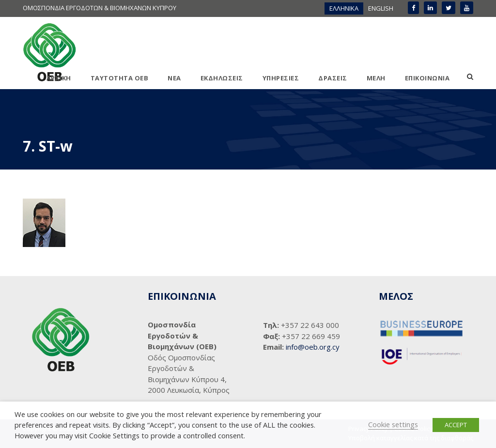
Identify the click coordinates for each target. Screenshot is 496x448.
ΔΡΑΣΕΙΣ (333, 78)
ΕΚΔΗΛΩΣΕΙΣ (222, 78)
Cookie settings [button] (393, 424)
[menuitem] (344, 8)
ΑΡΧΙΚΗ (59, 78)
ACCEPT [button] (456, 425)
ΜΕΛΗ (376, 78)
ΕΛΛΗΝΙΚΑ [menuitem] (344, 8)
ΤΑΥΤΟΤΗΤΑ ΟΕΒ (120, 78)
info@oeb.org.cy (313, 347)
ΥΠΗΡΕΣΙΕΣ (281, 78)
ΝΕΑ (174, 78)
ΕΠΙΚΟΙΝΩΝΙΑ (427, 78)
